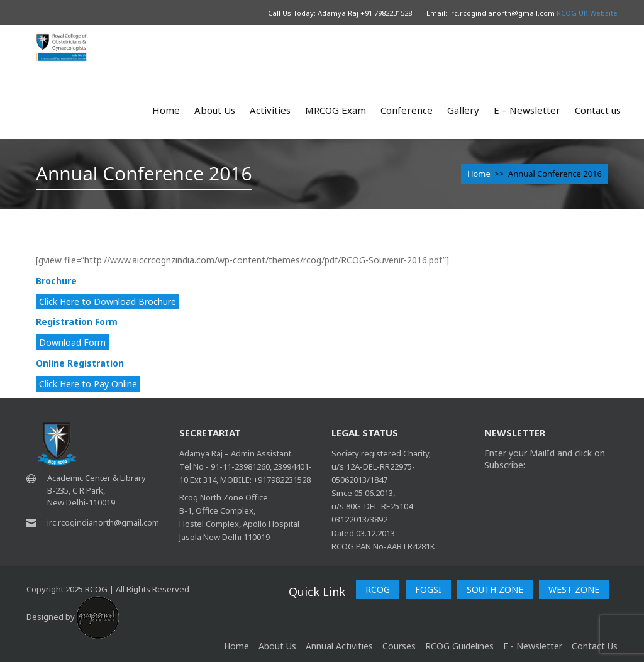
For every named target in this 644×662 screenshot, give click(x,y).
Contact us (598, 110)
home (236, 646)
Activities (270, 110)
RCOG (378, 589)
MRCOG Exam (336, 110)
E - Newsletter (533, 646)
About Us (215, 110)
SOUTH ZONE (495, 589)
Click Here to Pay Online (88, 384)
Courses (399, 646)
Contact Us (595, 646)
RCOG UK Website (587, 13)
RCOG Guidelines (459, 646)
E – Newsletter (527, 110)
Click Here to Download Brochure (108, 301)
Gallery (463, 110)
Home (166, 110)
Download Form (72, 342)
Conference (407, 110)
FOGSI (428, 589)
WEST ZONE (574, 589)
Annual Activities (339, 646)
